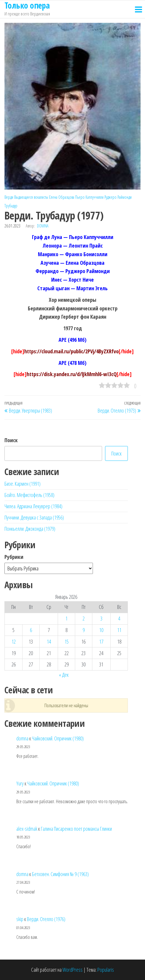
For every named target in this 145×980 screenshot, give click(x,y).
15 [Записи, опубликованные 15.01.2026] (67, 641)
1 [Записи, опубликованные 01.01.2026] (66, 618)
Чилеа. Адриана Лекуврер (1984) (33, 506)
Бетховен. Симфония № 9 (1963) (60, 874)
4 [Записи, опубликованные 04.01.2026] (119, 618)
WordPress (72, 970)
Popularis (106, 970)
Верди (9, 197)
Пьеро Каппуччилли (89, 197)
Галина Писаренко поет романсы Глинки (76, 829)
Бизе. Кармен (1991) (22, 484)
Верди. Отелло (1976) (46, 919)
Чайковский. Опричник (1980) (58, 738)
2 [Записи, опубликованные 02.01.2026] (84, 618)
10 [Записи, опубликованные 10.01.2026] (101, 630)
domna (43, 226)
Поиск (11, 440)
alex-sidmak (27, 829)
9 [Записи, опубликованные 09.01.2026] (84, 630)
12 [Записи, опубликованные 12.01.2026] (14, 641)
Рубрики (14, 557)
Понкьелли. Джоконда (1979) (30, 529)
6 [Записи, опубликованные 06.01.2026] (31, 630)
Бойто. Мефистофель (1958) (29, 495)
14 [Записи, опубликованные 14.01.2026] (49, 641)
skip (20, 919)
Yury (20, 783)
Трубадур (11, 206)
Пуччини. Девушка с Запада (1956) (34, 517)
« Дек (64, 675)
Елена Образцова (62, 197)
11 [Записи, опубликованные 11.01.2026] (119, 630)
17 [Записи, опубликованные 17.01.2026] (101, 641)
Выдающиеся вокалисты (31, 197)
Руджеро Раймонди (118, 197)
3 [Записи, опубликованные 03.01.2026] (101, 618)
